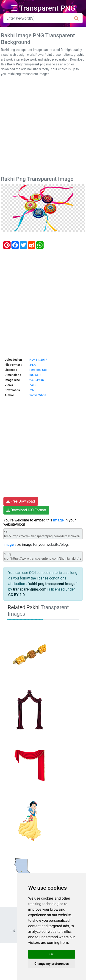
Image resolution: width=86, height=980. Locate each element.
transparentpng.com (30, 589)
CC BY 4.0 (17, 595)
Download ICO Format (26, 510)
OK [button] (52, 954)
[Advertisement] (43, 127)
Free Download (21, 501)
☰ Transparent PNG (43, 8)
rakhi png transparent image (53, 584)
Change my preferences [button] (51, 964)
